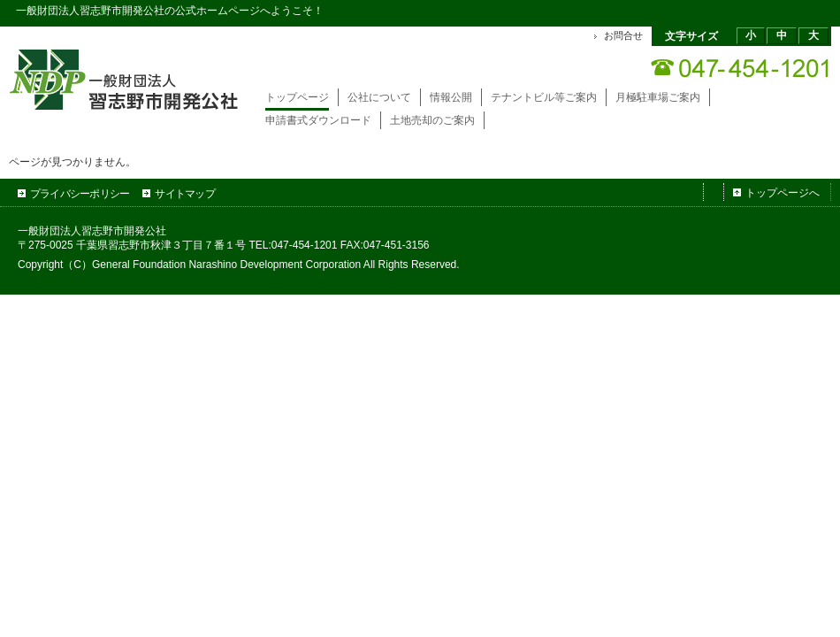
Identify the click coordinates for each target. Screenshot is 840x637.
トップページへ (783, 193)
